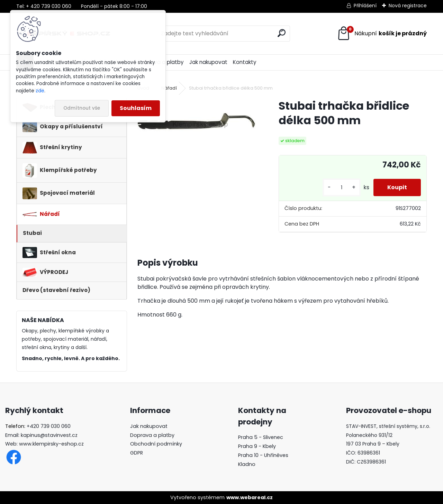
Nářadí (169, 88)
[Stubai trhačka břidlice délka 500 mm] (197, 121)
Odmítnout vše (82, 108)
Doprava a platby (152, 435)
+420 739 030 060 (49, 426)
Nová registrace (408, 6)
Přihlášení (365, 6)
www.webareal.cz (250, 497)
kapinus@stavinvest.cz (49, 435)
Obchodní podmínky (156, 444)
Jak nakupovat (208, 62)
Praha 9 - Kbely (257, 446)
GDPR (137, 453)
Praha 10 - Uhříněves (263, 455)
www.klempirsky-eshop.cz (51, 444)
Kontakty (245, 62)
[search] (282, 33)
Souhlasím (136, 108)
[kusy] (342, 188)
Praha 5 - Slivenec (261, 437)
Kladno (247, 464)
